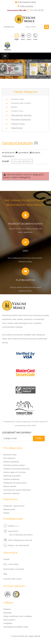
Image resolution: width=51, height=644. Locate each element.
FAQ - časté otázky (11, 564)
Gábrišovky (16, 128)
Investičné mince (18, 99)
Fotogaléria (8, 623)
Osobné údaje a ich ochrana (14, 472)
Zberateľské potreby (21, 115)
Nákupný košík (9, 509)
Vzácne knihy (17, 124)
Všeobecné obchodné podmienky (16, 469)
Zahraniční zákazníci (11, 493)
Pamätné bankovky (20, 120)
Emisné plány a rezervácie (14, 569)
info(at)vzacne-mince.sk (23, 540)
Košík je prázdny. (27, 6)
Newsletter (8, 613)
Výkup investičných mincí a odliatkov (18, 616)
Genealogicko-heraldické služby (16, 627)
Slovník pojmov (9, 620)
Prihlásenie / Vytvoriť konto (14, 506)
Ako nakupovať (9, 458)
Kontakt (6, 559)
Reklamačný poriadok (12, 476)
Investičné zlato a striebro (21, 103)
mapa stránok (34, 636)
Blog (5, 574)
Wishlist (6, 513)
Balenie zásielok (10, 486)
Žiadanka (7, 609)
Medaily (14, 107)
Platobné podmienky (11, 479)
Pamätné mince (17, 111)
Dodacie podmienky (11, 462)
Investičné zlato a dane (12, 579)
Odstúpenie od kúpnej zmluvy (15, 483)
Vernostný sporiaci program (14, 465)
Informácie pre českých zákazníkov (17, 490)
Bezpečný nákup (10, 455)
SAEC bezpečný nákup (27, 2)
